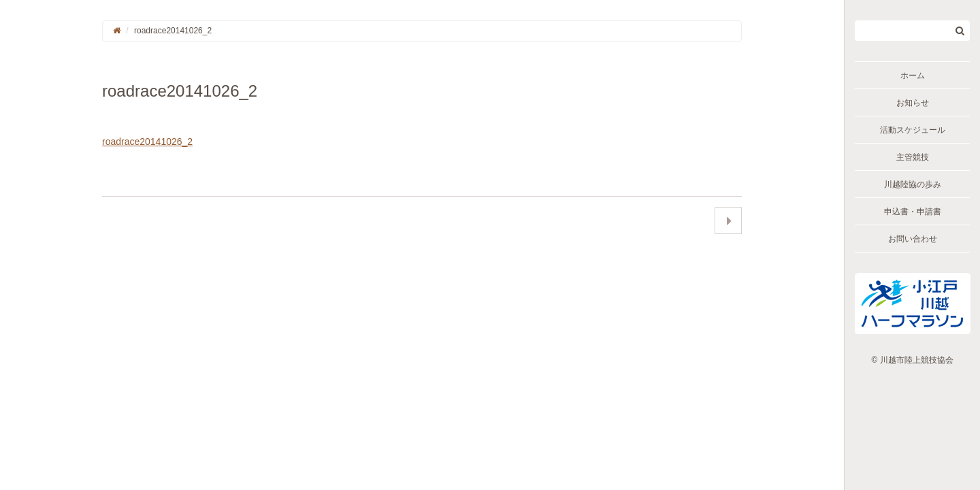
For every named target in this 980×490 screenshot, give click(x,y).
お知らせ (913, 103)
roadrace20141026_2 (147, 142)
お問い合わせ (913, 239)
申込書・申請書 (913, 212)
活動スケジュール (913, 130)
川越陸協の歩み (913, 184)
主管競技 (913, 157)
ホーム (913, 76)
